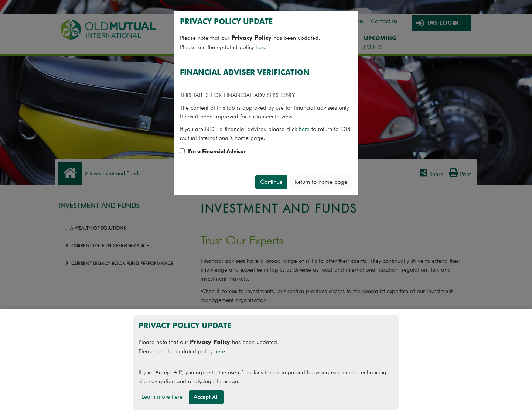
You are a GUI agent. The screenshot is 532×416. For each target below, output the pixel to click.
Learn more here (162, 397)
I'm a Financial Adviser (217, 152)
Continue (271, 182)
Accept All (206, 397)
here (261, 47)
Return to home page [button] (321, 182)
